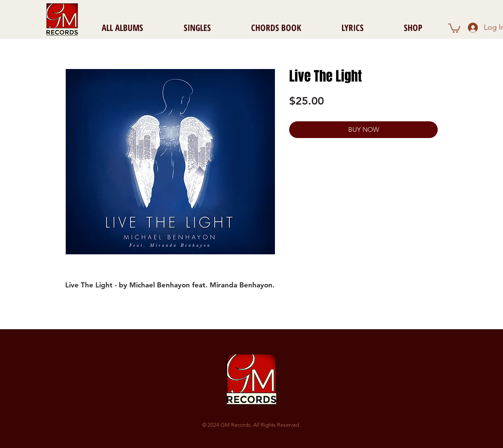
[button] (454, 28)
